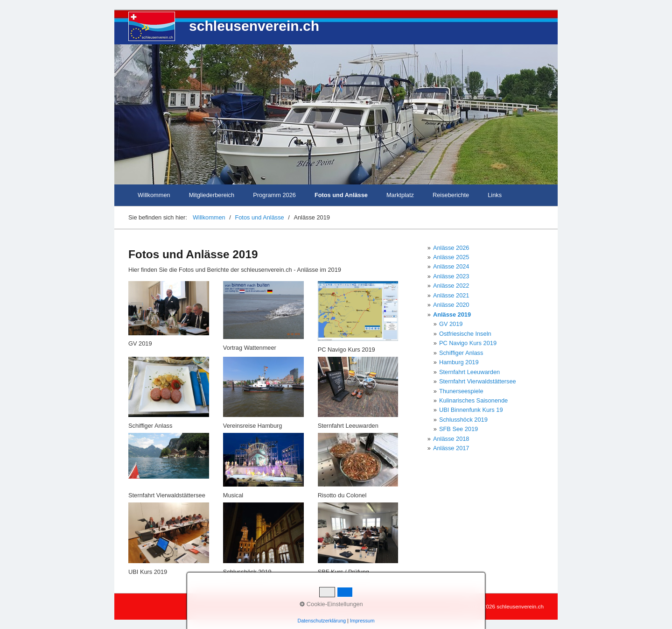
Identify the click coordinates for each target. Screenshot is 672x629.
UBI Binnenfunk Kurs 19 (471, 410)
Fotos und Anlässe (341, 195)
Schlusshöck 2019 (463, 420)
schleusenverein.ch (254, 26)
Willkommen (154, 195)
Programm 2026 (274, 195)
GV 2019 (451, 324)
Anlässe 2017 (451, 448)
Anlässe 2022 (451, 286)
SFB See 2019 (458, 429)
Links (495, 195)
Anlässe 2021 (451, 295)
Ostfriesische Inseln (465, 334)
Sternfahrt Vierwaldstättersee (478, 381)
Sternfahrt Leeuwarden (469, 372)
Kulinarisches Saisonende (473, 400)
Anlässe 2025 (451, 257)
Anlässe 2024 (451, 266)
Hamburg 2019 (459, 362)
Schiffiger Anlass (461, 353)
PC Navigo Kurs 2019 (468, 343)
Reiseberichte (451, 195)
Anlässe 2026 (451, 248)
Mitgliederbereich (212, 195)
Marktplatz (400, 195)
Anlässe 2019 (452, 314)
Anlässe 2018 (451, 439)
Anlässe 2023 (451, 276)
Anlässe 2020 (451, 305)
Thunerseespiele (461, 391)
